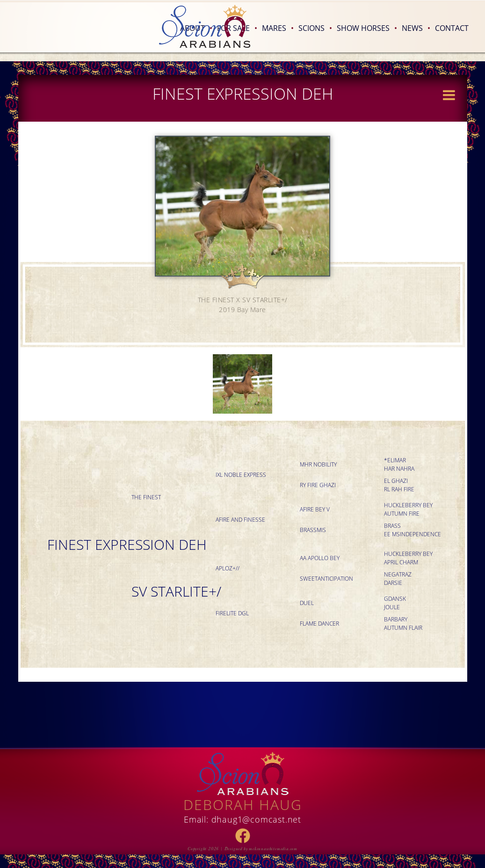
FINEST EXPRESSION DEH (127, 544)
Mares (278, 28)
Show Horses (367, 28)
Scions (315, 28)
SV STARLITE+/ (176, 591)
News (416, 28)
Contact (452, 28)
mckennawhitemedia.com (273, 849)
